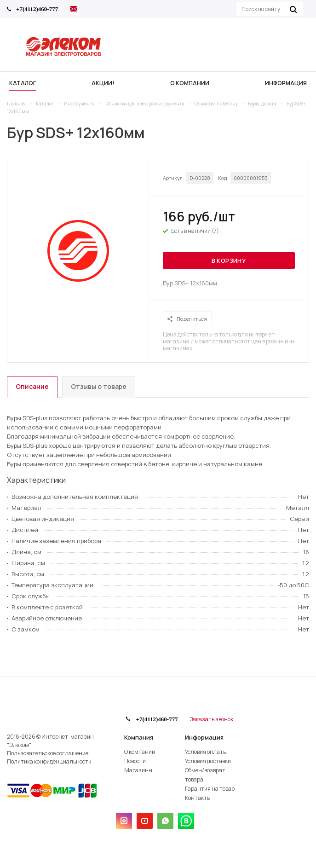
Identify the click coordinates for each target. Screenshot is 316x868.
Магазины (138, 770)
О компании (140, 752)
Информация (204, 737)
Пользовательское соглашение (48, 753)
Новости (135, 761)
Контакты (198, 798)
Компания (139, 737)
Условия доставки (208, 761)
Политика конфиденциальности (49, 761)
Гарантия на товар (210, 789)
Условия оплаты (206, 752)
